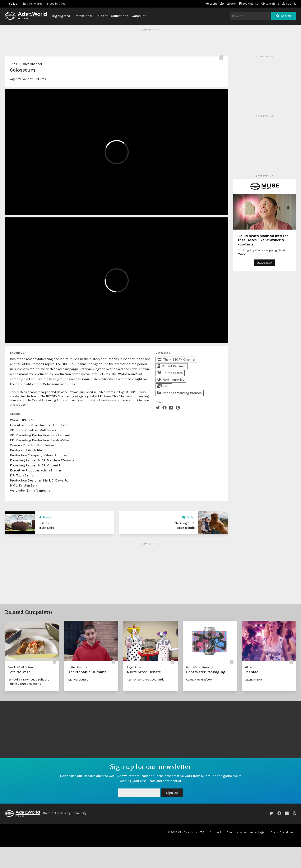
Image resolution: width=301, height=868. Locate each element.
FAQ (202, 832)
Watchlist (139, 16)
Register (228, 4)
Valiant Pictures (34, 79)
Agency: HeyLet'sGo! (199, 680)
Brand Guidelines (282, 832)
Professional (83, 16)
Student (102, 16)
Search (284, 16)
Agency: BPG (254, 680)
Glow (248, 667)
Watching (270, 4)
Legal (262, 832)
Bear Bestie (186, 528)
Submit (289, 4)
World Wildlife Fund (21, 667)
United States (170, 373)
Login (211, 4)
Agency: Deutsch (79, 680)
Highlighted (61, 16)
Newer (46, 517)
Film (164, 386)
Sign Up (172, 793)
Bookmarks (249, 4)
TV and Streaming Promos (180, 393)
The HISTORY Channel (26, 64)
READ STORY (265, 263)
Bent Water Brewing (200, 667)
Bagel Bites (134, 667)
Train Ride (46, 528)
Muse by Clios (56, 4)
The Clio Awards (32, 4)
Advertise (246, 832)
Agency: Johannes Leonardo (146, 680)
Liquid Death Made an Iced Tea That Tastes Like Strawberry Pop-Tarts (263, 240)
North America (171, 379)
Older (188, 517)
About (231, 832)
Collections (120, 16)
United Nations (78, 667)
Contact (216, 832)
